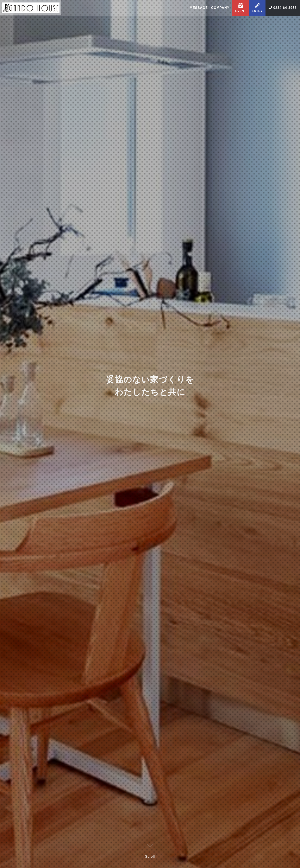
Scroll (150, 851)
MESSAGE (198, 8)
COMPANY (220, 8)
